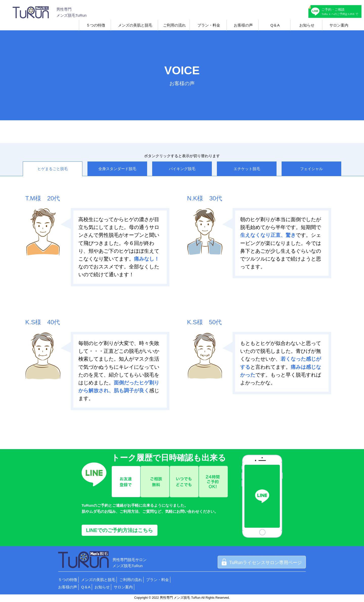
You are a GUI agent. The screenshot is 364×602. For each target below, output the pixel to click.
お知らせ (307, 25)
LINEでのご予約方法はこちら (119, 530)
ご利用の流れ (174, 25)
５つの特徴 (96, 25)
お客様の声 (243, 25)
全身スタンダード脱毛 (117, 169)
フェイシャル (311, 169)
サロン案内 (339, 25)
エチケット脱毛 (247, 169)
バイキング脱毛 (182, 169)
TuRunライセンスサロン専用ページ (262, 563)
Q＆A (275, 25)
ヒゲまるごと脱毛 (53, 169)
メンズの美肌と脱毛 (135, 25)
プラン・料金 (209, 25)
